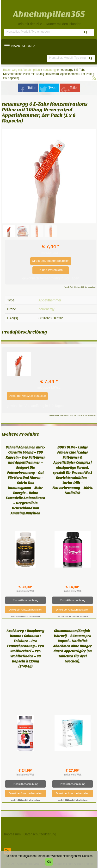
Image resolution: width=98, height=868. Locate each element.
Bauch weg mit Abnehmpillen (22, 70)
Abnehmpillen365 (49, 14)
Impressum (12, 834)
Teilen (32, 88)
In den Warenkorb (51, 270)
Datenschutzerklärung (40, 834)
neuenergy (50, 70)
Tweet (53, 88)
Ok (49, 862)
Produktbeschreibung (25, 600)
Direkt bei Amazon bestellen (51, 261)
